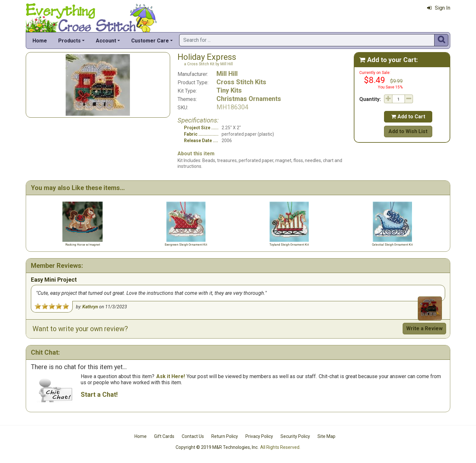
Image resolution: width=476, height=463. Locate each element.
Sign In (439, 8)
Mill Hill (227, 74)
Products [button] (69, 41)
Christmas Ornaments (249, 99)
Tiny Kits (229, 90)
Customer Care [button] (150, 41)
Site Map (326, 436)
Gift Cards (164, 436)
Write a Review (424, 328)
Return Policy (225, 436)
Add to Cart (408, 117)
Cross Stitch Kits (241, 82)
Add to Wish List (408, 131)
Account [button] (106, 41)
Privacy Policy (259, 436)
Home (40, 41)
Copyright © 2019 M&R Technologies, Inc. (217, 447)
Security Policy (295, 436)
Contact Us (193, 436)
